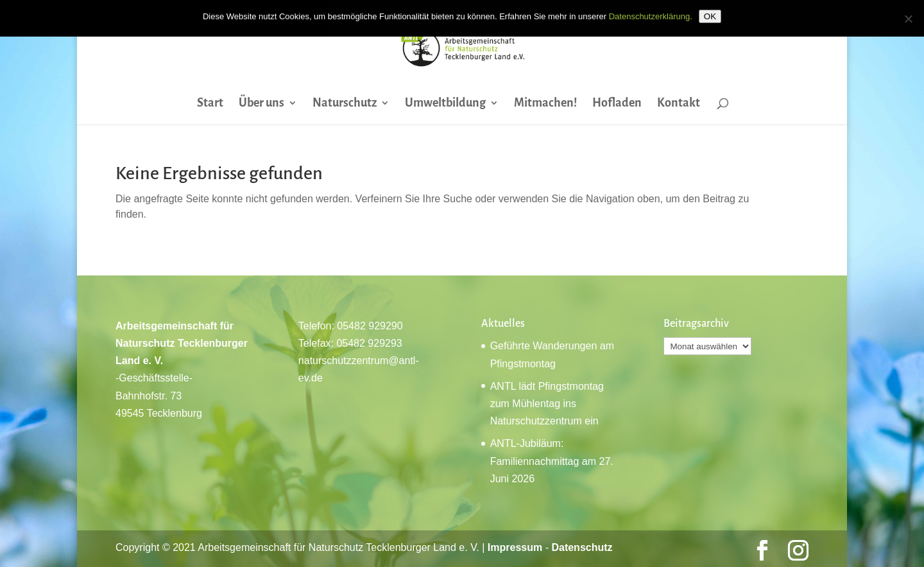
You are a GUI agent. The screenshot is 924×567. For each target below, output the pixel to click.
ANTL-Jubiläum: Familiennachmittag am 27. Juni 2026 (552, 461)
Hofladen (617, 104)
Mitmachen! (545, 104)
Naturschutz (345, 104)
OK (710, 16)
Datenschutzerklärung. (651, 16)
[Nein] (908, 19)
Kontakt (679, 104)
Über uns (261, 104)
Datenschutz (582, 547)
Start (210, 104)
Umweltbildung (445, 104)
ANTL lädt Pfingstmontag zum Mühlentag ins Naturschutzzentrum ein (547, 404)
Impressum (515, 547)
